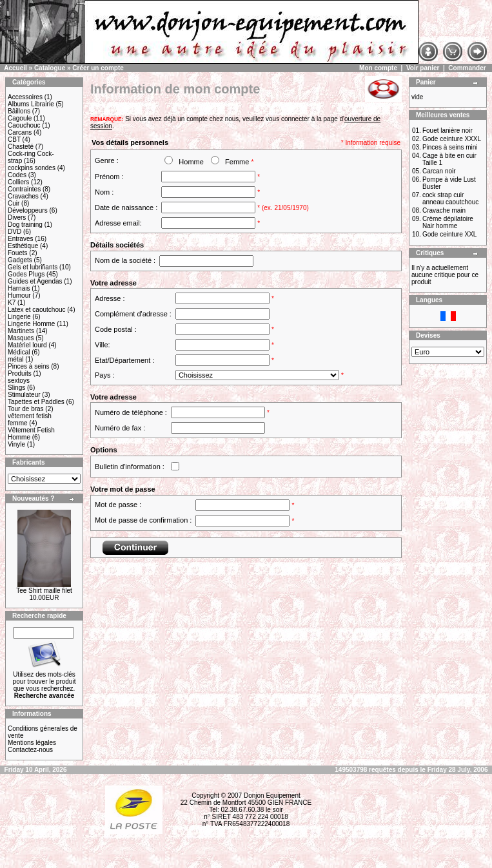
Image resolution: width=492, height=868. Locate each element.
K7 (12, 303)
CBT (14, 140)
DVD (15, 232)
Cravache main (444, 210)
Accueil (15, 68)
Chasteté (21, 147)
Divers (17, 217)
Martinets (21, 331)
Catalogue (50, 68)
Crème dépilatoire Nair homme (448, 222)
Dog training (25, 225)
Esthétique (23, 246)
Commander (467, 68)
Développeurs (28, 210)
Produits (20, 373)
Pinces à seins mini (450, 147)
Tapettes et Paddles (36, 402)
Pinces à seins (28, 366)
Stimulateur (24, 395)
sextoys (19, 381)
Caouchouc (24, 125)
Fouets (18, 253)
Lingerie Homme (31, 324)
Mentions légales (32, 743)
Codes (17, 175)
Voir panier (423, 68)
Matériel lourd (27, 345)
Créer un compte (98, 68)
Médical (19, 352)
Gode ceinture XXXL (452, 139)
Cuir (14, 203)
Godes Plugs (26, 274)
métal (15, 359)
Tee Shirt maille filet (44, 591)
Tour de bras (26, 409)
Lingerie (19, 317)
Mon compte (378, 68)
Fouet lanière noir (448, 130)
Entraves (20, 239)
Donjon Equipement (272, 796)
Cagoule (20, 118)
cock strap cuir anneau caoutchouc (450, 198)
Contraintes (24, 189)
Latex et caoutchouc (37, 310)
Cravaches (23, 196)
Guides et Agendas (35, 281)
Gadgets (20, 260)
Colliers (18, 182)
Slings (16, 388)
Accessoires (25, 97)
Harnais (19, 288)
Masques (21, 338)
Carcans (20, 132)
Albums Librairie (31, 104)
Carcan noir (439, 171)
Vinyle (16, 444)
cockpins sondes (32, 168)
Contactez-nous (30, 750)
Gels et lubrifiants (33, 267)
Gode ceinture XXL (450, 234)
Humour (19, 295)
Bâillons (19, 111)
